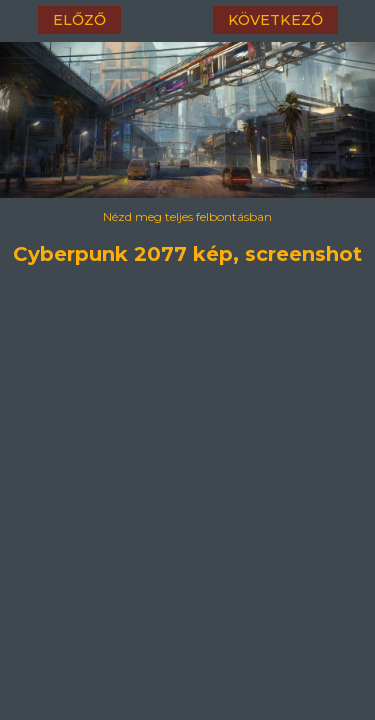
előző (79, 20)
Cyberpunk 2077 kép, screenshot (187, 251)
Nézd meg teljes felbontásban (187, 216)
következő (275, 20)
